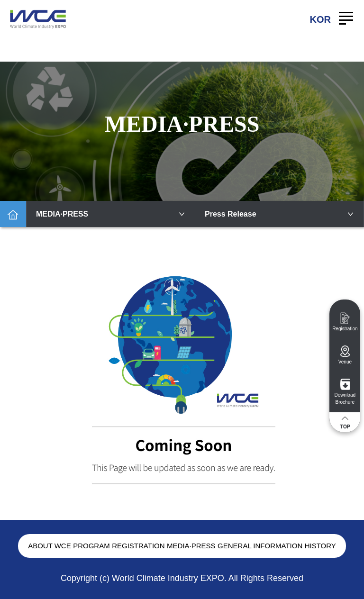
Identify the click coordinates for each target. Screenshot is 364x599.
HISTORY (320, 546)
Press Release (279, 214)
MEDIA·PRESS (111, 214)
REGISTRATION (138, 546)
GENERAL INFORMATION (260, 546)
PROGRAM (91, 546)
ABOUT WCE (50, 546)
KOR (320, 19)
